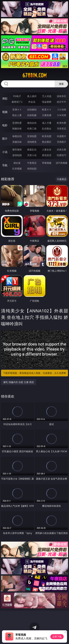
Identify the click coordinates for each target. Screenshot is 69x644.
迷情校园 (17, 155)
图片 (5, 139)
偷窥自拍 (17, 136)
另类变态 (61, 128)
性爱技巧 (61, 155)
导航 (5, 165)
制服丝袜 (17, 128)
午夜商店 (32, 163)
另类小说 (32, 155)
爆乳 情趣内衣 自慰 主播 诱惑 (19, 382)
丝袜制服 (32, 115)
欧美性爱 (61, 123)
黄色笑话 (47, 155)
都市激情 (17, 149)
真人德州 (32, 96)
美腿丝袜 (17, 142)
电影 (5, 125)
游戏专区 (61, 96)
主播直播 (47, 115)
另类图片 (61, 142)
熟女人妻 (17, 115)
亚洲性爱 (17, 123)
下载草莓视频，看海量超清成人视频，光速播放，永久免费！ (35, 373)
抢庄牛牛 (61, 102)
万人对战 (47, 96)
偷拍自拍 (32, 123)
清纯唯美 (32, 142)
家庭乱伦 (32, 149)
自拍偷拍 (32, 109)
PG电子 (17, 96)
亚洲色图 (32, 136)
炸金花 (32, 102)
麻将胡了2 (17, 102)
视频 (5, 112)
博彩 (5, 99)
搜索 (61, 84)
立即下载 (57, 637)
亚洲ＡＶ (17, 109)
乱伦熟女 (47, 128)
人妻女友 (47, 149)
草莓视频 (47, 163)
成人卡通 (47, 123)
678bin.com (34, 75)
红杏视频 (17, 169)
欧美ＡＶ (47, 109)
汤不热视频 (61, 163)
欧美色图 (47, 136)
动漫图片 (61, 136)
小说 (5, 152)
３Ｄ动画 (61, 109)
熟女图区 (47, 142)
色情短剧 (32, 169)
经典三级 (32, 128)
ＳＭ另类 (61, 115)
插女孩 (17, 163)
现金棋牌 (47, 102)
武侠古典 (61, 149)
